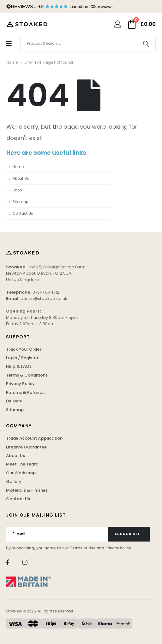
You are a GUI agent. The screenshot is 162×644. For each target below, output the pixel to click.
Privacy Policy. (119, 548)
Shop (17, 190)
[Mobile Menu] (9, 44)
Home (12, 62)
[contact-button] (129, 534)
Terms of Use (83, 548)
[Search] (146, 44)
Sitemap (20, 202)
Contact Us (23, 214)
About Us (21, 179)
